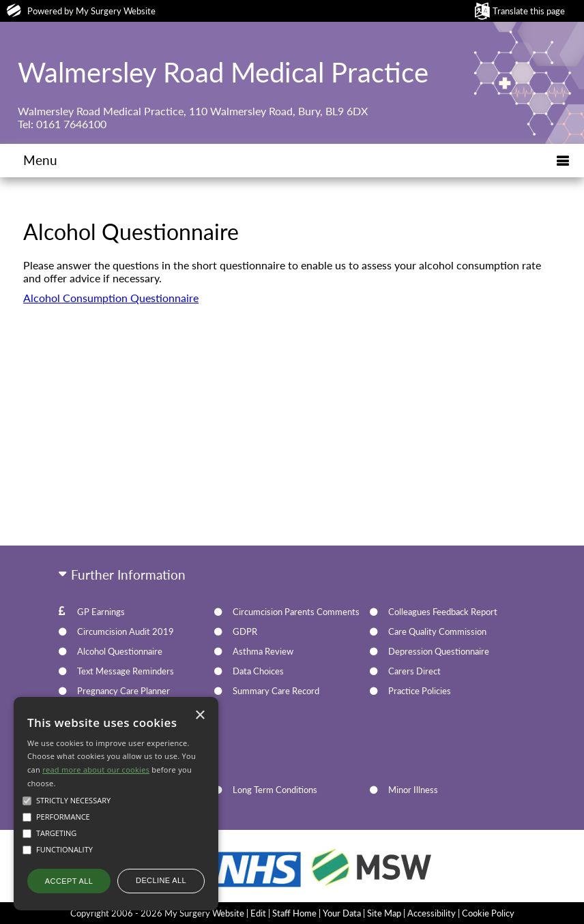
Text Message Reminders (126, 671)
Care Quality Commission (437, 631)
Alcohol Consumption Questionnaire (111, 298)
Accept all (69, 881)
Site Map (384, 913)
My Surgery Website (116, 11)
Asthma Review (263, 651)
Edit (258, 913)
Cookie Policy (488, 913)
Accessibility (432, 913)
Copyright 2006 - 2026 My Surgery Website (157, 913)
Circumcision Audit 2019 (126, 631)
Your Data (342, 913)
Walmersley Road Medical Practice (223, 72)
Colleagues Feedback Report (443, 612)
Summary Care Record (276, 691)
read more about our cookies (96, 770)
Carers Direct (414, 671)
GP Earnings (101, 612)
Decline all (161, 880)
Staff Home (294, 913)
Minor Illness (413, 790)
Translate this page (529, 11)
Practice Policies (420, 691)
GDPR (245, 631)
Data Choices (258, 671)
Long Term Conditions (275, 790)
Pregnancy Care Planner (123, 691)
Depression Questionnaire (439, 651)
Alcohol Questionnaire (120, 651)
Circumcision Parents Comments (296, 612)
